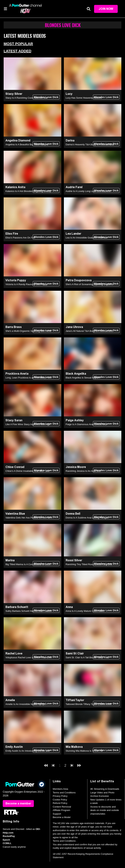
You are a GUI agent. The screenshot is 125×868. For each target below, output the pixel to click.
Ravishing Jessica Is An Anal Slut (83, 471)
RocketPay (9, 836)
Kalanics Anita (15, 187)
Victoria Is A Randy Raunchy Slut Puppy (26, 284)
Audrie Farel (74, 187)
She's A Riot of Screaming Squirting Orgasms (89, 284)
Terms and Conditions (64, 793)
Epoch (6, 840)
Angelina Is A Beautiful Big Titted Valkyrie (27, 144)
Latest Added (17, 51)
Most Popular (18, 44)
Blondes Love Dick (46, 97)
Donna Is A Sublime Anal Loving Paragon (87, 518)
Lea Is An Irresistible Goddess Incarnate (87, 238)
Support (57, 814)
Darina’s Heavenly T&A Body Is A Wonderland (90, 144)
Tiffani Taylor (75, 700)
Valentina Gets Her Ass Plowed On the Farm (29, 518)
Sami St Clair (75, 653)
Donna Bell (73, 514)
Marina (10, 560)
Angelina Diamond (18, 140)
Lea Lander (73, 234)
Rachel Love (14, 653)
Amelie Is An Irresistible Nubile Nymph (25, 704)
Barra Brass (14, 327)
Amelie (10, 700)
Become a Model (62, 817)
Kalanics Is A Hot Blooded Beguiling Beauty (28, 191)
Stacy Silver (14, 94)
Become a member (18, 803)
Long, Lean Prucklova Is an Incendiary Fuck (28, 378)
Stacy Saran (14, 420)
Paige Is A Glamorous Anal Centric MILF (87, 424)
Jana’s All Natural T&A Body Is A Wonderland (89, 331)
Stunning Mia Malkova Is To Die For (84, 751)
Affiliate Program (61, 810)
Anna (69, 607)
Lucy (69, 94)
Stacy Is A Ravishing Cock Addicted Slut (26, 98)
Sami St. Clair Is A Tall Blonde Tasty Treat (87, 657)
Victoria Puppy (16, 280)
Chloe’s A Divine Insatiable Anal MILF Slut (27, 471)
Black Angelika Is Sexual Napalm (83, 378)
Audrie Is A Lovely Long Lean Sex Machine (88, 191)
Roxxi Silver (74, 560)
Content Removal (62, 807)
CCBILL (7, 843)
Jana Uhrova (74, 327)
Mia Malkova (74, 747)
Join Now (106, 9)
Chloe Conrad (15, 467)
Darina (70, 140)
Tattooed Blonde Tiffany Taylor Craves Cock (89, 704)
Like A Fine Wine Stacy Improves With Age (28, 424)
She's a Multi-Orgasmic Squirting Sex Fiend (28, 331)
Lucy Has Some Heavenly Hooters (84, 98)
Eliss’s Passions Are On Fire (20, 238)
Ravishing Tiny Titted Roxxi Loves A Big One (89, 564)
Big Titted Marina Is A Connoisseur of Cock (28, 564)
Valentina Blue (15, 514)
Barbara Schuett (17, 607)
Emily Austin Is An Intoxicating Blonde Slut (28, 751)
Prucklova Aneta (17, 374)
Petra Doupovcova (79, 280)
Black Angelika (76, 374)
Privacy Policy (60, 796)
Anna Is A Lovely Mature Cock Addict (85, 611)
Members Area (60, 789)
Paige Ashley (75, 420)
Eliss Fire (12, 234)
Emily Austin (14, 747)
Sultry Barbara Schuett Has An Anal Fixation (29, 611)
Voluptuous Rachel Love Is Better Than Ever (29, 657)
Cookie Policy (60, 800)
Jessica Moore (76, 467)
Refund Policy (60, 803)
